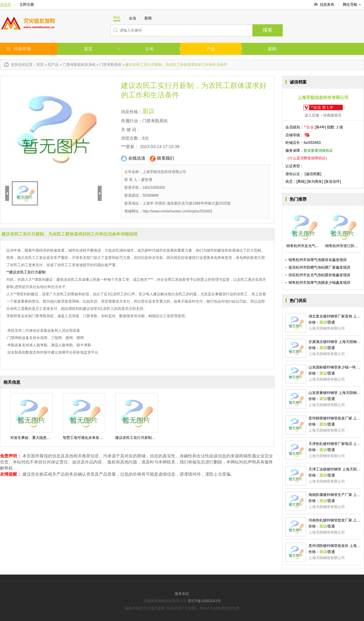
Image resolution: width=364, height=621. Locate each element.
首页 (88, 49)
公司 (150, 49)
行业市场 (22, 49)
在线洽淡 (133, 159)
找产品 (53, 65)
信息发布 (327, 5)
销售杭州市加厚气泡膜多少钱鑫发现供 (319, 283)
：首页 (38, 65)
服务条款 (182, 594)
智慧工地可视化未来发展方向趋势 (90, 438)
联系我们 (162, 159)
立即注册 (27, 5)
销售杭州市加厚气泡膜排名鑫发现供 (318, 260)
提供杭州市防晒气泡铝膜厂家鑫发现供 (319, 267)
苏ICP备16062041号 (204, 601)
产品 (211, 49)
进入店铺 (312, 115)
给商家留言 (332, 115)
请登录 (5, 5)
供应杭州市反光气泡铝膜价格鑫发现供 (319, 275)
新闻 (272, 49)
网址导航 (352, 5)
